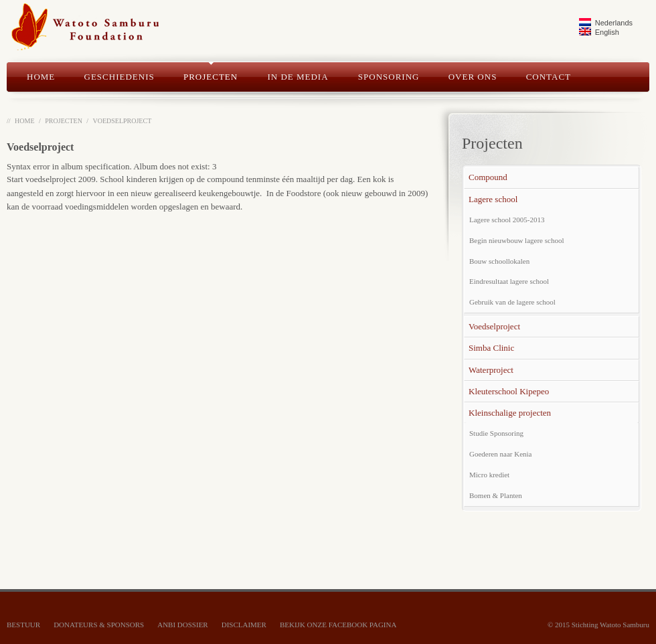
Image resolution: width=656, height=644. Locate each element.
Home (24, 121)
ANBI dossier (182, 625)
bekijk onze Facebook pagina (338, 625)
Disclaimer (244, 625)
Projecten (64, 121)
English (599, 32)
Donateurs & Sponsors (99, 625)
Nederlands (606, 22)
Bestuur (23, 625)
